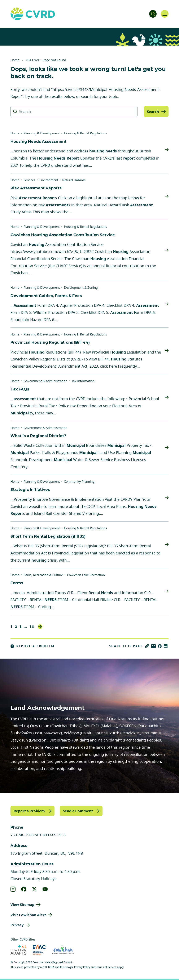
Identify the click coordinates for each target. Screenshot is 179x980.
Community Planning (79, 481)
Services (29, 180)
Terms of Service (106, 967)
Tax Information (83, 381)
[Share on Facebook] (160, 646)
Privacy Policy (82, 967)
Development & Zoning (81, 287)
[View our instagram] (13, 889)
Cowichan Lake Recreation (86, 575)
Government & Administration (45, 381)
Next (40, 627)
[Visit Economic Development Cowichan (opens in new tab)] (63, 950)
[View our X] (34, 889)
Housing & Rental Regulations (85, 133)
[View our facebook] (24, 889)
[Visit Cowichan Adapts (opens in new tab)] (18, 950)
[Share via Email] (153, 646)
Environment (49, 180)
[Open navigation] (164, 14)
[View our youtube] (45, 889)
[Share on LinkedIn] (166, 646)
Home (15, 60)
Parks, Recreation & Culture (43, 575)
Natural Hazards (74, 180)
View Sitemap (22, 904)
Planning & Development (42, 133)
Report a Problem (32, 646)
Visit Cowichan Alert (28, 915)
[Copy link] (147, 646)
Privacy (17, 925)
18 (32, 627)
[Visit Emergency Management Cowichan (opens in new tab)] (39, 950)
